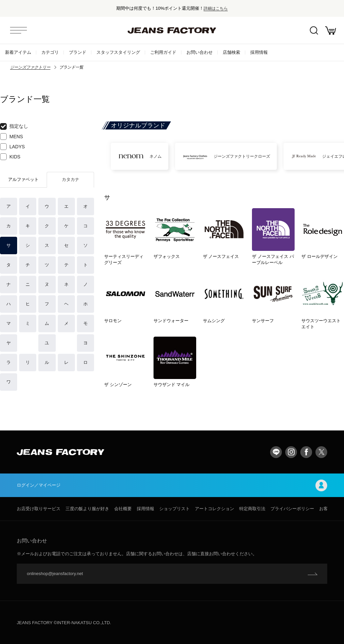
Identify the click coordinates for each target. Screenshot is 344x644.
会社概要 (123, 509)
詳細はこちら (216, 8)
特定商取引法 (252, 509)
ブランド (78, 52)
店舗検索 (231, 52)
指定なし (14, 126)
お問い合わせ (200, 52)
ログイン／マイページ (172, 485)
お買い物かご (331, 30)
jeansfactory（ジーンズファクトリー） (172, 30)
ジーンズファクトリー (30, 67)
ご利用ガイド (163, 52)
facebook (306, 452)
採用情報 (259, 52)
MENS (11, 137)
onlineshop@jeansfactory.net (55, 574)
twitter (321, 452)
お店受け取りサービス (39, 509)
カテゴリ (50, 52)
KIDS (10, 157)
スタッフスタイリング (118, 52)
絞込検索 (314, 30)
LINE (276, 452)
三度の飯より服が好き (87, 509)
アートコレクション (214, 509)
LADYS (12, 147)
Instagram (291, 452)
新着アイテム (18, 52)
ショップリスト (175, 509)
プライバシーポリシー (292, 509)
